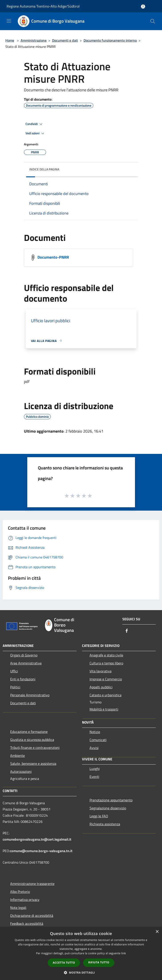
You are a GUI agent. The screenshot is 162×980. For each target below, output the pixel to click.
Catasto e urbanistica (105, 695)
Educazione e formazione (29, 732)
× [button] (157, 932)
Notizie (95, 732)
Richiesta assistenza (105, 824)
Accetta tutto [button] (64, 963)
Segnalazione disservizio (108, 808)
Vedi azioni (35, 133)
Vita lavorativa (101, 671)
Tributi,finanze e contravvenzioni (35, 748)
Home (10, 40)
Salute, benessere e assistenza (33, 763)
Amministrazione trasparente (32, 884)
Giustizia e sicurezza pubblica (32, 740)
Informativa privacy (25, 900)
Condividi (35, 124)
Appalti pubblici (101, 687)
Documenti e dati (65, 40)
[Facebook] (127, 631)
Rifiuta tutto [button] (99, 962)
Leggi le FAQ (99, 816)
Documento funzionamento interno (110, 40)
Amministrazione (34, 40)
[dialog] (81, 954)
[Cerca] (153, 21)
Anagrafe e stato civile (106, 655)
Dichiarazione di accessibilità (32, 916)
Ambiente (18, 755)
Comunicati (98, 740)
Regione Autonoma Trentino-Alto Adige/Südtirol (43, 6)
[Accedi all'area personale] (143, 7)
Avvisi (94, 748)
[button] (81, 972)
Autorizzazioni (21, 771)
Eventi (94, 777)
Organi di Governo (24, 655)
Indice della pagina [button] (44, 169)
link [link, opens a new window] (124, 953)
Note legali (18, 908)
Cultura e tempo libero (106, 663)
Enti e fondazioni (23, 679)
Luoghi (95, 769)
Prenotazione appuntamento (111, 800)
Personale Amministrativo (30, 695)
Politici (15, 687)
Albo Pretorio (20, 892)
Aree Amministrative (26, 663)
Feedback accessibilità (27, 923)
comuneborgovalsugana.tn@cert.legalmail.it (37, 839)
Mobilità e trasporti (104, 709)
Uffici (14, 671)
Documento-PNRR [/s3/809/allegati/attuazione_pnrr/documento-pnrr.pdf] (53, 257)
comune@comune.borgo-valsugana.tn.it (41, 851)
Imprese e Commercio (106, 679)
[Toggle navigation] (9, 21)
